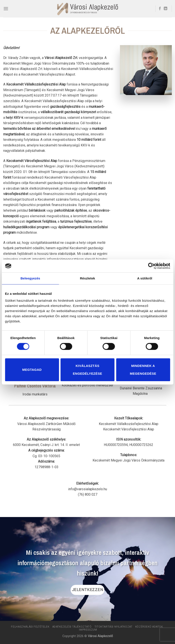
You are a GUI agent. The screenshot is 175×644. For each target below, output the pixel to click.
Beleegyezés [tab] (30, 278)
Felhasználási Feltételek (30, 627)
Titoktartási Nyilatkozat (114, 627)
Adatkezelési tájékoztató (72, 627)
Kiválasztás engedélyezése (87, 370)
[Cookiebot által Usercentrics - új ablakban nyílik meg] (151, 266)
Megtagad (32, 370)
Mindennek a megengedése (143, 370)
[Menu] (6, 9)
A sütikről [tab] (145, 278)
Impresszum (88, 630)
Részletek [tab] (87, 278)
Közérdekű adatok (149, 627)
